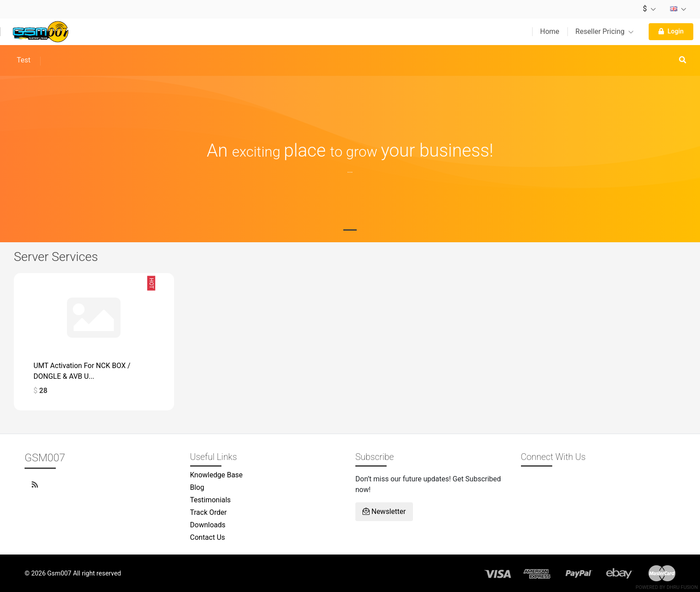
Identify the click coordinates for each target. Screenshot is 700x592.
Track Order (208, 512)
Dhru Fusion (682, 587)
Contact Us (208, 537)
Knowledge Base (217, 475)
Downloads (208, 525)
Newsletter (384, 511)
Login (671, 31)
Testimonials (210, 500)
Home (550, 31)
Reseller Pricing (604, 31)
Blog (197, 487)
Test (23, 60)
